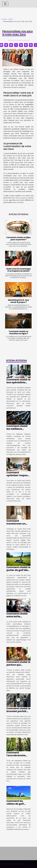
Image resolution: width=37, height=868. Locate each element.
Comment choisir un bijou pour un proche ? (18, 239)
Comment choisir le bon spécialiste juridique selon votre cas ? (18, 384)
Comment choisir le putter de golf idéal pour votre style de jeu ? (18, 572)
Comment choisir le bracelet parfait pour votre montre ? (18, 713)
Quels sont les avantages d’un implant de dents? (18, 270)
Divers (11, 19)
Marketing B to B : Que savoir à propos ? (19, 301)
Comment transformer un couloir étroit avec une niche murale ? (18, 525)
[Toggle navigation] (5, 4)
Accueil (4, 19)
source (31, 116)
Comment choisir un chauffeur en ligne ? (19, 332)
